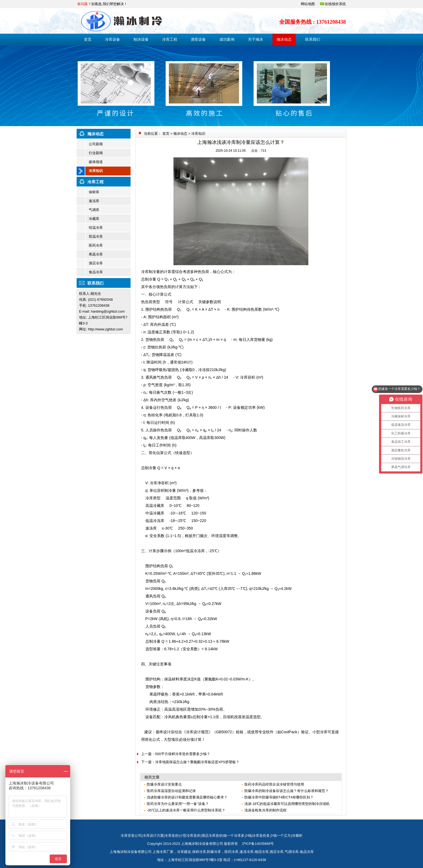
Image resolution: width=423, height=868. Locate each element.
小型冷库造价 (190, 836)
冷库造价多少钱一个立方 (272, 836)
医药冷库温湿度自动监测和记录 (171, 791)
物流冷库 (262, 852)
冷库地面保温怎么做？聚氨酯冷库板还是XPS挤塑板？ (197, 762)
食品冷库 (96, 272)
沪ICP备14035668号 (258, 844)
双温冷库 (96, 236)
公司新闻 (96, 144)
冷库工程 (170, 39)
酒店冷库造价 (212, 836)
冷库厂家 (166, 852)
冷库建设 (184, 852)
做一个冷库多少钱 (237, 836)
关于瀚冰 (255, 39)
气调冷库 (292, 852)
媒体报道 (96, 162)
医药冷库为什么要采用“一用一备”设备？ (178, 804)
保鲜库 (94, 192)
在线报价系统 (335, 4)
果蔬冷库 (96, 254)
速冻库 (94, 201)
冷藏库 (94, 219)
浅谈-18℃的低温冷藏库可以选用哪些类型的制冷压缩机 (287, 804)
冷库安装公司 (131, 836)
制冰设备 (141, 39)
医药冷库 (96, 245)
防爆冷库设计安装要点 (164, 784)
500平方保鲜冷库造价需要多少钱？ (183, 754)
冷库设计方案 (153, 836)
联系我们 (313, 39)
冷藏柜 (297, 836)
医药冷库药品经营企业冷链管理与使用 (274, 784)
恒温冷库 (96, 228)
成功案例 (227, 39)
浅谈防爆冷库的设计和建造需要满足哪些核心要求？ (187, 797)
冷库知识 (96, 171)
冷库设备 (112, 39)
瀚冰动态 (284, 39)
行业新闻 (96, 153)
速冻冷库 (247, 852)
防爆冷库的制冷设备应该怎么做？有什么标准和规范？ (286, 791)
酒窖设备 (198, 39)
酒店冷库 (96, 263)
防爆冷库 (214, 852)
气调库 (94, 210)
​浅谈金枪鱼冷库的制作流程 (265, 810)
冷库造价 (172, 836)
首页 (88, 39)
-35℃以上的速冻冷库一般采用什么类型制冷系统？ (186, 810)
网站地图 (308, 4)
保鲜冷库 (199, 852)
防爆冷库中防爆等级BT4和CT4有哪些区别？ (279, 797)
